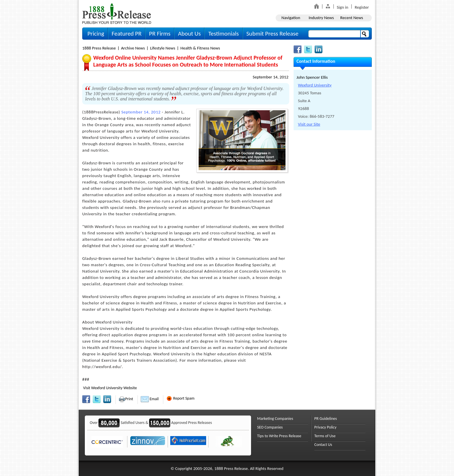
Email (150, 399)
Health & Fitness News (200, 48)
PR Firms (160, 34)
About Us (190, 34)
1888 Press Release (99, 48)
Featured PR (127, 34)
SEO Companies (270, 427)
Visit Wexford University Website (110, 388)
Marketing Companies (275, 419)
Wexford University (315, 85)
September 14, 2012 (271, 77)
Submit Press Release (272, 34)
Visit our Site (309, 124)
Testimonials (223, 34)
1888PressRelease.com (117, 13)
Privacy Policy (326, 427)
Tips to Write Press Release (279, 436)
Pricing (96, 34)
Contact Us (323, 445)
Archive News (133, 48)
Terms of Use (325, 436)
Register (362, 7)
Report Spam (180, 398)
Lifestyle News (163, 48)
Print (126, 399)
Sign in (343, 7)
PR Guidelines (326, 419)
